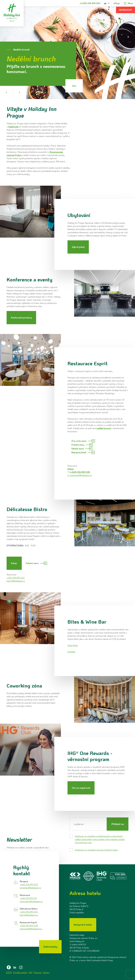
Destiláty (71, 652)
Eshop (14, 563)
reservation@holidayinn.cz (31, 901)
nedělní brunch (104, 428)
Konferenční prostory (21, 318)
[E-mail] (88, 824)
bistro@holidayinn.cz (16, 581)
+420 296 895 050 (29, 884)
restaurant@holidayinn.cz (81, 475)
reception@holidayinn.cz (31, 888)
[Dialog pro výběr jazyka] (107, 3)
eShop (117, 3)
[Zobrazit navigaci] (128, 3)
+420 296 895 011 (28, 898)
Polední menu (82, 445)
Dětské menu (82, 449)
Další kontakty (50, 947)
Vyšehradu (13, 127)
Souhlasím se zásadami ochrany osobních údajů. (96, 850)
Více (74, 86)
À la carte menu (83, 441)
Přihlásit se (118, 824)
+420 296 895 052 (16, 578)
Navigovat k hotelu (83, 925)
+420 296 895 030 (29, 926)
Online (71, 469)
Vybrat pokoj (78, 247)
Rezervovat (126, 10)
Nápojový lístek (83, 452)
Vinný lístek (73, 645)
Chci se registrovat (81, 788)
